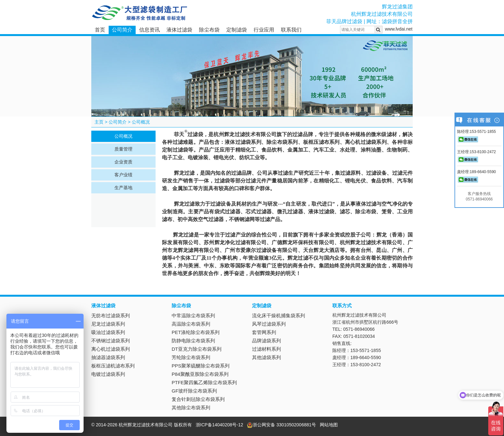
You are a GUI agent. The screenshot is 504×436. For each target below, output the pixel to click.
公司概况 (141, 122)
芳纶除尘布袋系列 (191, 357)
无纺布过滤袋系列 (111, 315)
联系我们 (291, 30)
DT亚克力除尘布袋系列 (197, 349)
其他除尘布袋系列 (191, 408)
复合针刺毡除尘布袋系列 (198, 399)
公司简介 (122, 30)
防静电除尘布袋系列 (193, 341)
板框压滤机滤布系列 (113, 366)
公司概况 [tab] (123, 136)
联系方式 (342, 306)
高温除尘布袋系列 (191, 324)
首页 (100, 30)
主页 (99, 122)
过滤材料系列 (266, 349)
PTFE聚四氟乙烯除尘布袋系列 (204, 382)
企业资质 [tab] (123, 162)
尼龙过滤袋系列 (108, 324)
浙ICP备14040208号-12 (220, 425)
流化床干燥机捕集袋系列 (279, 315)
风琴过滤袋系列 (269, 324)
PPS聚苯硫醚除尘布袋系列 (201, 366)
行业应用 (264, 30)
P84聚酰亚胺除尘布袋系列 (200, 374)
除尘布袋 (209, 30)
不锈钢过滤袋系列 (111, 341)
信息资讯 (149, 30)
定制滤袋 (237, 30)
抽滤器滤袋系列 (108, 357)
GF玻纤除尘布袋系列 (194, 391)
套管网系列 (264, 332)
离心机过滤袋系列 (111, 349)
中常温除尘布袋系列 (193, 315)
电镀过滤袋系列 (108, 374)
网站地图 (329, 425)
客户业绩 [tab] (123, 175)
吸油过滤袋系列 (108, 332)
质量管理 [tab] (123, 149)
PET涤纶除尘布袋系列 (196, 332)
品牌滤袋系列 (266, 341)
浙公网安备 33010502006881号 (281, 425)
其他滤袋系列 (266, 357)
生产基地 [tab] (123, 188)
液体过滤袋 (179, 30)
